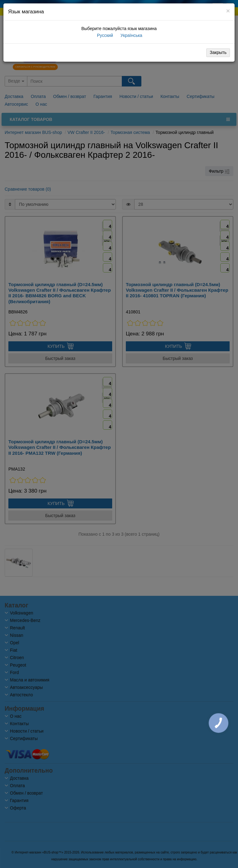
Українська (131, 35)
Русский (104, 35)
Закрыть (218, 52)
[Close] (228, 11)
